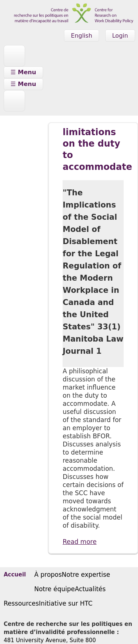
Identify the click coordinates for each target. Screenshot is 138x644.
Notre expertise (86, 575)
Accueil (15, 575)
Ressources (21, 603)
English (82, 36)
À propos (48, 575)
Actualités (90, 589)
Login (120, 36)
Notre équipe (54, 589)
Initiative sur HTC (66, 603)
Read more (79, 542)
